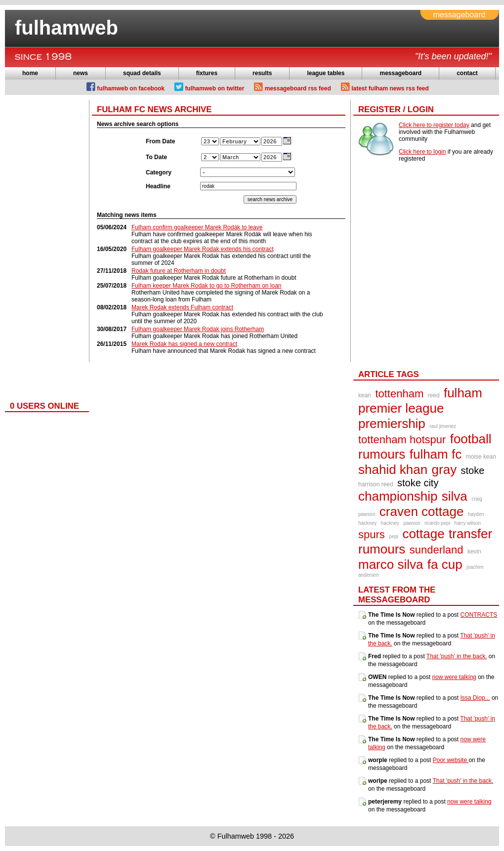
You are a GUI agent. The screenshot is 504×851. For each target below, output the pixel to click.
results (262, 73)
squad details (142, 73)
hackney (390, 523)
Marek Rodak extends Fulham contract (182, 307)
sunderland (437, 550)
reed (434, 395)
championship (398, 496)
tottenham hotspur (402, 440)
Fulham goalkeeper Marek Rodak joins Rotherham (198, 329)
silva (455, 496)
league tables (326, 73)
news (81, 73)
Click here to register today (434, 125)
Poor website (451, 760)
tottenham (399, 394)
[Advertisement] (44, 248)
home (30, 73)
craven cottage (422, 511)
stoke (473, 470)
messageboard (400, 73)
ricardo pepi (437, 523)
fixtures (207, 73)
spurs (372, 534)
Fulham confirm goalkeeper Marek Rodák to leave (197, 227)
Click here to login (422, 152)
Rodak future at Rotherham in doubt (179, 271)
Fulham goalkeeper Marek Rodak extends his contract (202, 249)
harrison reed (376, 484)
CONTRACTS (479, 615)
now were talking (454, 677)
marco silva (391, 564)
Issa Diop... (475, 698)
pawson (412, 523)
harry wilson (468, 523)
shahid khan (393, 469)
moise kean (481, 457)
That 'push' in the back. (457, 656)
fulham (463, 393)
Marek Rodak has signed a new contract (184, 344)
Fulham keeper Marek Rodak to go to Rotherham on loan (207, 286)
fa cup (445, 564)
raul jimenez (443, 426)
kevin (474, 552)
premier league (401, 408)
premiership (392, 424)
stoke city (418, 483)
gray (444, 469)
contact (467, 73)
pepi (394, 536)
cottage (423, 534)
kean (365, 395)
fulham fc (436, 454)
